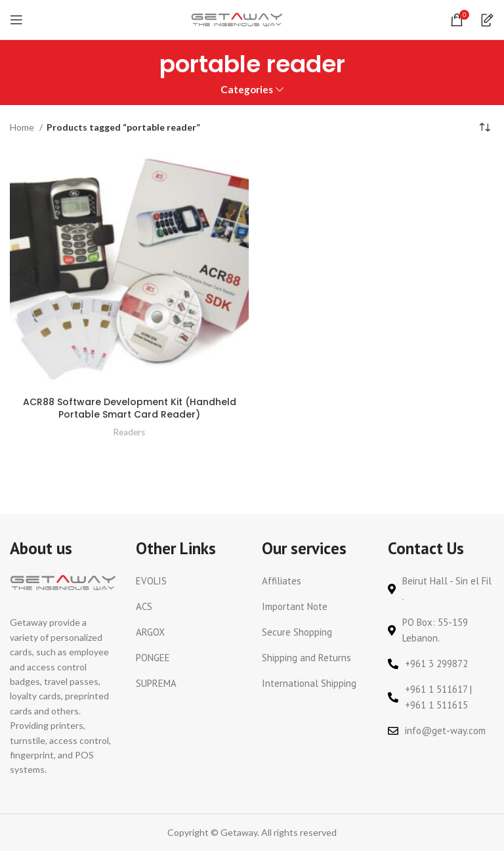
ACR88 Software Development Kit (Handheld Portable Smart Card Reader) (130, 408)
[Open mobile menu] (16, 20)
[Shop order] (484, 128)
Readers (129, 432)
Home (23, 127)
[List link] (189, 581)
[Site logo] (237, 19)
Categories (247, 90)
